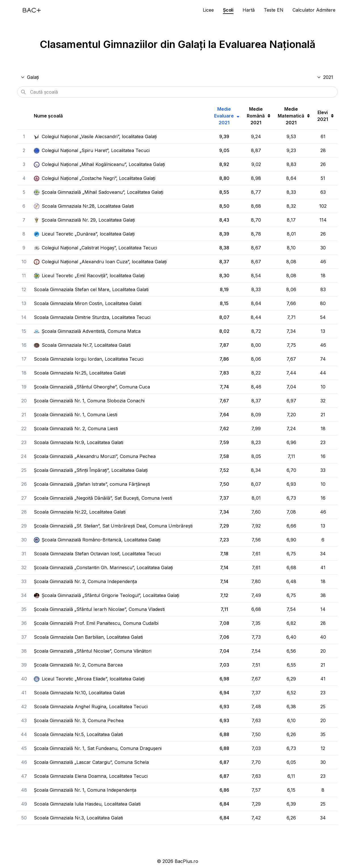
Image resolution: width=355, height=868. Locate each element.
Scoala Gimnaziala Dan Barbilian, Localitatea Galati (88, 637)
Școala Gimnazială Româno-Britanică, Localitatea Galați (97, 540)
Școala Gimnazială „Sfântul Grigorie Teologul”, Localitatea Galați (106, 595)
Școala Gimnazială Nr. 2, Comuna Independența (85, 581)
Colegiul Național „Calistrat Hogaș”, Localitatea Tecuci (95, 248)
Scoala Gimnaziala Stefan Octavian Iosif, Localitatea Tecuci (97, 554)
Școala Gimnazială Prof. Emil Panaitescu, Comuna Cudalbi (96, 623)
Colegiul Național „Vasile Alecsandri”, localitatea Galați (95, 136)
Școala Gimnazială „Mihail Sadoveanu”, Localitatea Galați (99, 192)
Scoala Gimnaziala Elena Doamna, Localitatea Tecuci (91, 776)
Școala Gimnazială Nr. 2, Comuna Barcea (78, 665)
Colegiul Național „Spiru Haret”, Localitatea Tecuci (92, 150)
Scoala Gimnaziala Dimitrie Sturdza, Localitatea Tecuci (92, 317)
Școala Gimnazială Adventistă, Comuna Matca (87, 331)
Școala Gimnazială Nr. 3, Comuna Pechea (79, 720)
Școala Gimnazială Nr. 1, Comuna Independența (85, 790)
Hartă (249, 10)
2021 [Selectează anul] (325, 77)
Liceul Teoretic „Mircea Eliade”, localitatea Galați (89, 679)
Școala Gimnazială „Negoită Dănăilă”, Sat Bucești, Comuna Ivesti (103, 498)
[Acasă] (32, 10)
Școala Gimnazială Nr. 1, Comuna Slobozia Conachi (89, 401)
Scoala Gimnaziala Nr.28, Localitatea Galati (84, 206)
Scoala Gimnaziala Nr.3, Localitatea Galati (78, 818)
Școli (228, 10)
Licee (208, 10)
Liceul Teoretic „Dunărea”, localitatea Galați (84, 234)
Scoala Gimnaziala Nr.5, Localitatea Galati (78, 734)
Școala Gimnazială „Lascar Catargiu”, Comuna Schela (91, 762)
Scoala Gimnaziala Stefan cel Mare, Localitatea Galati (91, 289)
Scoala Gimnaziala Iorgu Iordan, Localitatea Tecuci (89, 359)
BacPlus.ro (186, 861)
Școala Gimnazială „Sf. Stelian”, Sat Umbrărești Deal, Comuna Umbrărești (113, 526)
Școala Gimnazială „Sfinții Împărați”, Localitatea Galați (91, 470)
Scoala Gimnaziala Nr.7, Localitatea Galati (82, 345)
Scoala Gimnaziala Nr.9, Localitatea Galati (79, 442)
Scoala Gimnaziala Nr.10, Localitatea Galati (79, 693)
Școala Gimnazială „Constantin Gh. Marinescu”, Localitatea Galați (103, 568)
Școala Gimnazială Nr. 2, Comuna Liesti (76, 428)
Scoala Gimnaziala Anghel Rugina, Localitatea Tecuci (91, 707)
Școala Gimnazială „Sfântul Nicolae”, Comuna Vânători (93, 651)
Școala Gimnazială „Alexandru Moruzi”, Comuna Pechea (95, 456)
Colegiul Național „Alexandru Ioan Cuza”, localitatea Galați (100, 262)
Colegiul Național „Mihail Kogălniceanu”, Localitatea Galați (99, 164)
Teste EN (274, 10)
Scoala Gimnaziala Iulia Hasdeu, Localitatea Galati (87, 804)
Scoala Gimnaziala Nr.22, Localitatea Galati (80, 512)
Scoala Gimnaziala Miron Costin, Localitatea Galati (88, 303)
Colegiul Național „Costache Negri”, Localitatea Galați (95, 178)
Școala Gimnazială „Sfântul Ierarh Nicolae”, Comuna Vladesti (99, 609)
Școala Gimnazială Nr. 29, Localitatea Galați (84, 220)
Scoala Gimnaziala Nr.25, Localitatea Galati (80, 373)
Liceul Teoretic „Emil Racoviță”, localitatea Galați (89, 276)
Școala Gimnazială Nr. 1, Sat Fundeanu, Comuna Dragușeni (98, 748)
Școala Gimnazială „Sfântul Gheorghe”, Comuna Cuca (92, 387)
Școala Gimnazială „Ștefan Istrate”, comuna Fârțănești (92, 484)
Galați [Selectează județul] (30, 77)
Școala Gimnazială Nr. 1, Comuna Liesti (76, 415)
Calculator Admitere (314, 10)
